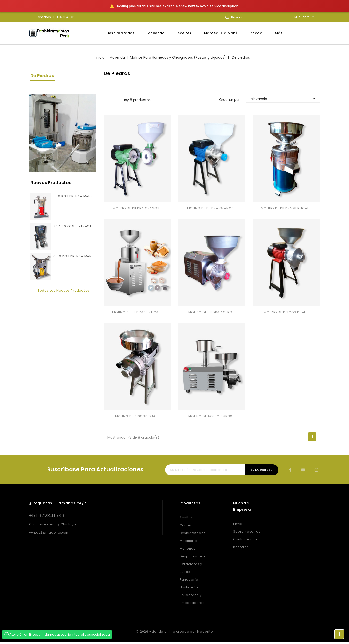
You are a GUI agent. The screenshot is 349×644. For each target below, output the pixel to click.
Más (279, 33)
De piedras (42, 75)
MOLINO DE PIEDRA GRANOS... (137, 209)
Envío (238, 525)
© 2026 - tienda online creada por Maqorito (174, 633)
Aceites (184, 33)
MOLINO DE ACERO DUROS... (212, 418)
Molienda (156, 33)
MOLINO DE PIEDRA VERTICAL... (286, 209)
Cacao (256, 33)
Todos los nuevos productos (63, 291)
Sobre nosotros (247, 533)
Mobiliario (188, 542)
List (116, 100)
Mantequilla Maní (221, 33)
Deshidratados (121, 33)
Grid (108, 100)
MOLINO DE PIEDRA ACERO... (212, 313)
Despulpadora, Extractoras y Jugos (193, 566)
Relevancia (283, 99)
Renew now (186, 6)
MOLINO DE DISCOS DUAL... (286, 313)
